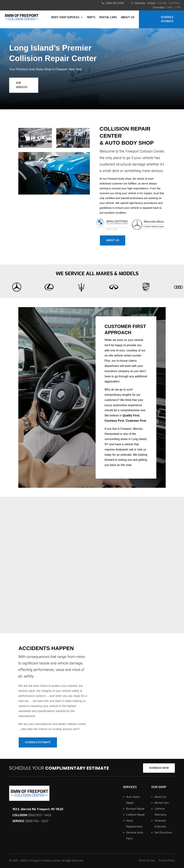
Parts (91, 17)
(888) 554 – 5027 (30, 821)
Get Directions (163, 833)
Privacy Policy (167, 861)
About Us (128, 17)
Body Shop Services (65, 17)
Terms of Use (147, 861)
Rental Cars (108, 17)
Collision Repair (136, 815)
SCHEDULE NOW (159, 768)
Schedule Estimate (167, 19)
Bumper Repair (135, 809)
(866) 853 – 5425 (32, 815)
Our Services (22, 85)
